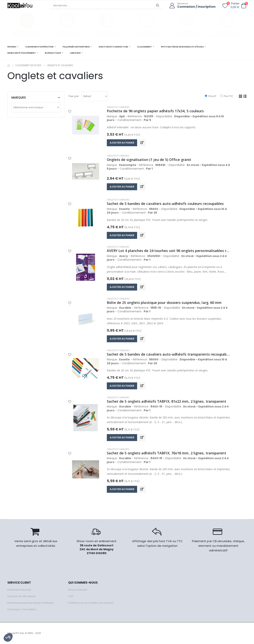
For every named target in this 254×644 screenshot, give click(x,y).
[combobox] (95, 96)
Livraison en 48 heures (21, 596)
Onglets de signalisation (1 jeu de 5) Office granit (149, 160)
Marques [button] (19, 98)
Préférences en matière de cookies (91, 603)
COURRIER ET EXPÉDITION (40, 47)
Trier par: (74, 96)
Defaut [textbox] (87, 96)
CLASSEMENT (144, 47)
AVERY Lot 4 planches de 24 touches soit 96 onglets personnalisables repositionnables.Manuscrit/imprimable (169, 251)
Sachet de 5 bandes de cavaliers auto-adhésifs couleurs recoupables (165, 204)
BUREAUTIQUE (53, 53)
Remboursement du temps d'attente (31, 603)
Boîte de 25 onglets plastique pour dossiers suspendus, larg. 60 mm (164, 303)
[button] (244, 6)
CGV (71, 596)
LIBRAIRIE (75, 53)
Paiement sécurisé (19, 590)
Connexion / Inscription (196, 7)
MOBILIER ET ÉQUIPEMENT (22, 53)
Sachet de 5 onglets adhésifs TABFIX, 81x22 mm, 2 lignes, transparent (167, 401)
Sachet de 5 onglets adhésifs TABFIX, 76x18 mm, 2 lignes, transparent (167, 453)
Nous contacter (78, 590)
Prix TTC (227, 96)
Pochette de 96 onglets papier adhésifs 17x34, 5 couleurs (155, 111)
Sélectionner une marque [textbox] (28, 107)
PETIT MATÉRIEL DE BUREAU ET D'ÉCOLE (182, 47)
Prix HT (211, 96)
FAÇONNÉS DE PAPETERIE (76, 47)
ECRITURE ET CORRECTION (113, 47)
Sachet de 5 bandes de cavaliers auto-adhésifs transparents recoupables (169, 354)
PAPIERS (12, 47)
